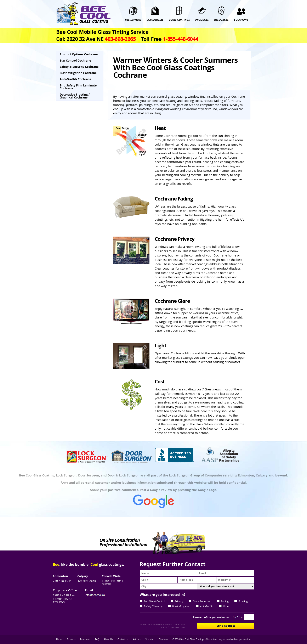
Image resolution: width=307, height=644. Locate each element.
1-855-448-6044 (112, 581)
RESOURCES (221, 20)
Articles (137, 639)
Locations (241, 20)
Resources (85, 639)
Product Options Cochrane (79, 54)
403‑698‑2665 (120, 39)
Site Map (150, 639)
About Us (108, 639)
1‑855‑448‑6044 (181, 39)
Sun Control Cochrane (75, 60)
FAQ (97, 639)
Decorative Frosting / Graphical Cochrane (75, 96)
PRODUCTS (202, 20)
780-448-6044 (62, 581)
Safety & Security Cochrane (79, 67)
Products (71, 639)
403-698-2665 (87, 581)
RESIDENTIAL (133, 20)
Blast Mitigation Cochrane (78, 73)
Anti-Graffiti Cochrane (75, 79)
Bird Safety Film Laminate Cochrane (78, 87)
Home (59, 639)
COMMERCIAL (155, 20)
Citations (163, 639)
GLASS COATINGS (179, 20)
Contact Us (123, 639)
